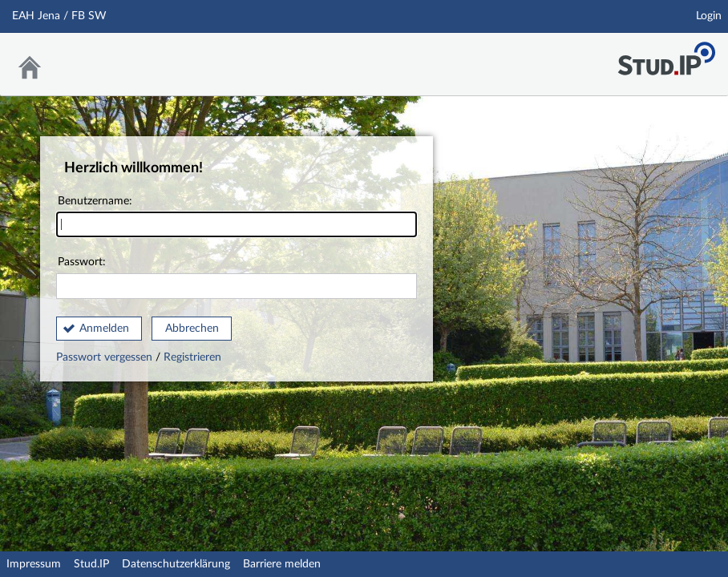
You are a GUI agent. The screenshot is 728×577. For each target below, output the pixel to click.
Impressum (34, 564)
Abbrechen (192, 329)
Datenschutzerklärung (176, 564)
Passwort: (237, 278)
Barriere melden (282, 564)
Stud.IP (91, 564)
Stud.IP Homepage (666, 54)
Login (709, 16)
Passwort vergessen (106, 357)
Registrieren (192, 357)
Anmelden (104, 329)
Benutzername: (237, 217)
